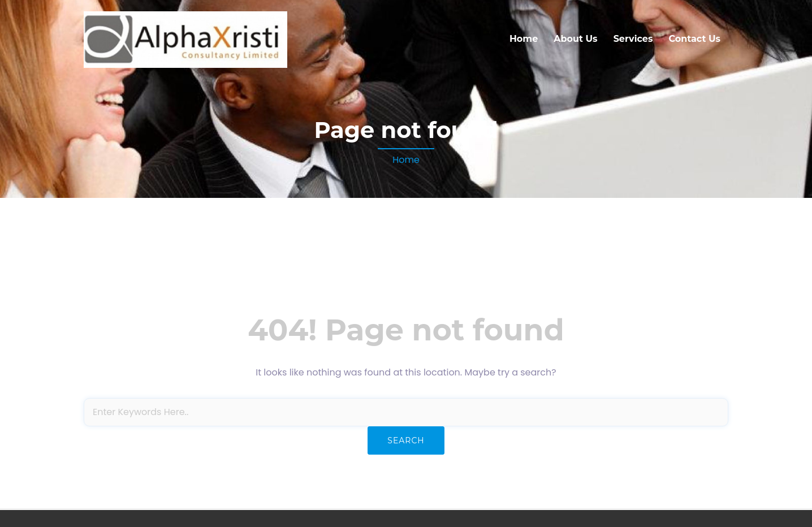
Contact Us (694, 39)
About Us (575, 39)
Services (633, 39)
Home (524, 39)
